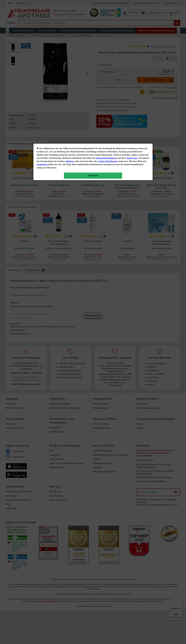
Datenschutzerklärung (106, 65)
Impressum (132, 65)
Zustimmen (42, 72)
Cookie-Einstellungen (108, 69)
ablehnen (70, 69)
